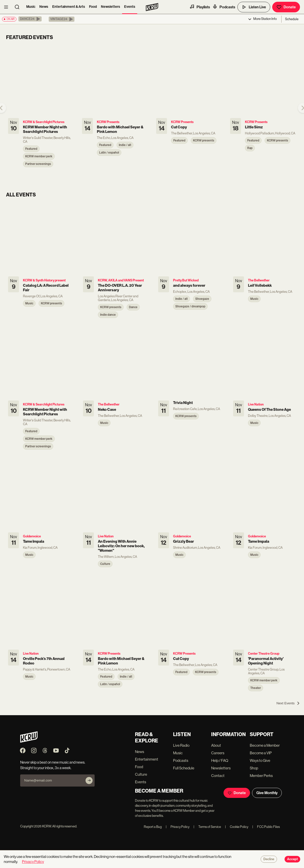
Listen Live (254, 7)
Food (93, 7)
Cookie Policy (237, 827)
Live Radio (181, 745)
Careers (218, 753)
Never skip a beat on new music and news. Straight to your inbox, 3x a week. (53, 765)
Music (31, 7)
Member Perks (261, 776)
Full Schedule (184, 768)
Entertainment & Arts (69, 7)
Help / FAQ (220, 760)
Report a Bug (153, 827)
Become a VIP (261, 753)
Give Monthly (267, 793)
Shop (254, 768)
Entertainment (147, 759)
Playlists (200, 7)
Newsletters (110, 7)
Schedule (292, 19)
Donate (286, 7)
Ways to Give (260, 760)
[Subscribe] (89, 780)
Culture (141, 774)
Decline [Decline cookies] (269, 859)
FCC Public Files (266, 827)
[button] (30, 19)
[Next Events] (288, 703)
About (216, 745)
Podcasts (224, 7)
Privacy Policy (178, 827)
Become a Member (265, 745)
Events (130, 7)
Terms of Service (207, 827)
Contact (218, 776)
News (44, 7)
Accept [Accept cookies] (292, 859)
